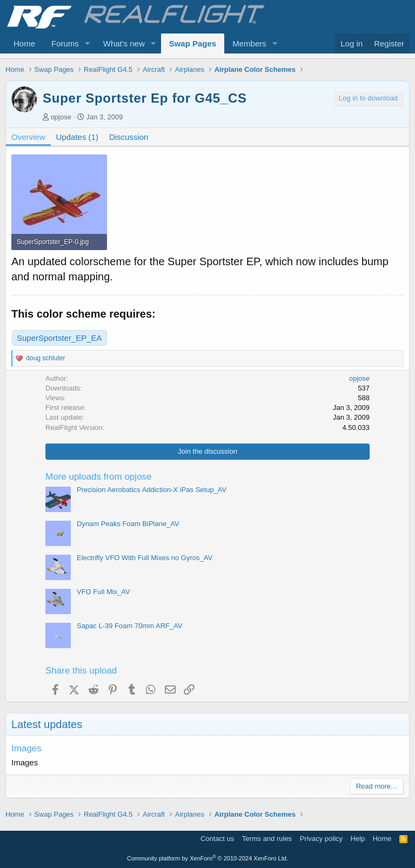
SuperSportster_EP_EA (59, 338)
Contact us (217, 839)
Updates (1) (77, 137)
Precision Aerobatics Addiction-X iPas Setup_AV (152, 490)
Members (249, 43)
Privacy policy (321, 839)
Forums (65, 43)
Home (24, 43)
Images (26, 748)
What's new (124, 43)
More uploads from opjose (99, 477)
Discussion (129, 137)
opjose (61, 117)
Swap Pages (193, 43)
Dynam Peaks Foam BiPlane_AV (128, 524)
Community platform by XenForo (207, 858)
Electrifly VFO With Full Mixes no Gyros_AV (145, 558)
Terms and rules (267, 839)
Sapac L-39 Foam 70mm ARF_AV (130, 626)
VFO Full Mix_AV (103, 592)
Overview (28, 137)
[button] (88, 43)
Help (358, 839)
